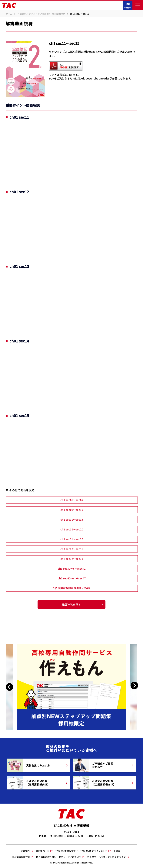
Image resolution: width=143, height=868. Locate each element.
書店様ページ (42, 851)
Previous (10, 687)
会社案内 (25, 851)
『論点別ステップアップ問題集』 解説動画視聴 (41, 14)
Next (134, 686)
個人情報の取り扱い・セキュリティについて (59, 857)
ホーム (9, 14)
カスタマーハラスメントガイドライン (106, 857)
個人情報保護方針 (21, 857)
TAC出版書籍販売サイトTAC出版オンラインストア (81, 851)
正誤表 (117, 851)
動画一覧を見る (71, 604)
